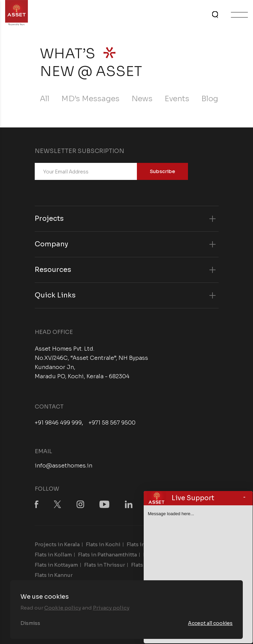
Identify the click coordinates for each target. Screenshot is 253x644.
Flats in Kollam (53, 555)
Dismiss (30, 623)
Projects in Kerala (57, 544)
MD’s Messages (90, 99)
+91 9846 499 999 (58, 423)
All (45, 99)
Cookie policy (63, 608)
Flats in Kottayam (56, 565)
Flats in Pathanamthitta (107, 555)
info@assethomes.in (64, 466)
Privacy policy (111, 608)
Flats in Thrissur (105, 565)
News (142, 99)
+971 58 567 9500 (112, 423)
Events (177, 99)
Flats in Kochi (103, 544)
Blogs (212, 99)
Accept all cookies (210, 623)
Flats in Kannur (54, 575)
